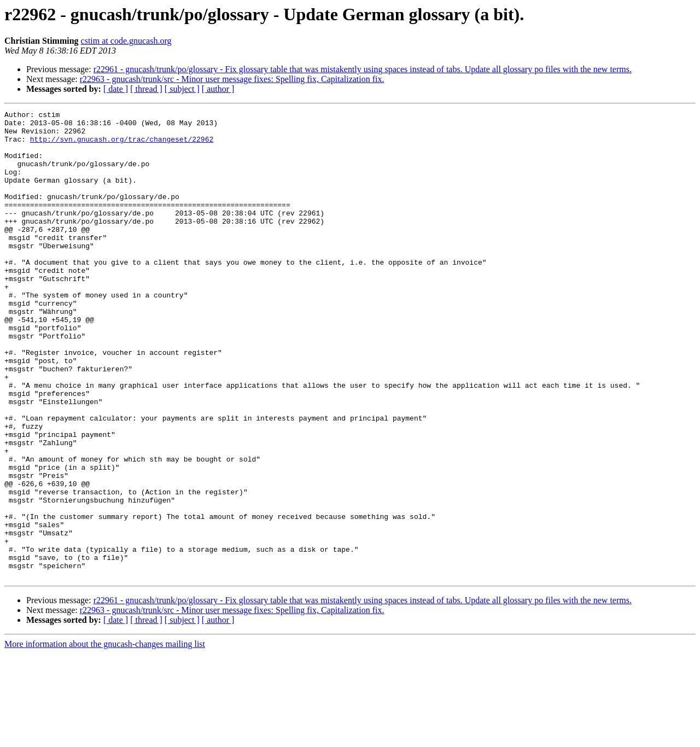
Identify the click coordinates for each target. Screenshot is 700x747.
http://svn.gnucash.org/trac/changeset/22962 (122, 145)
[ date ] (116, 89)
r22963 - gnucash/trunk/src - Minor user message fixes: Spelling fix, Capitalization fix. (232, 79)
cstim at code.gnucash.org (126, 41)
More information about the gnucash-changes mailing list (105, 737)
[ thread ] (146, 89)
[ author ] (218, 89)
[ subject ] (182, 89)
